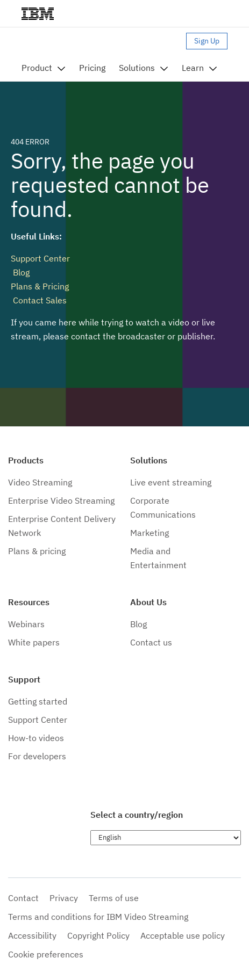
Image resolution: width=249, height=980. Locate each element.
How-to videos (36, 738)
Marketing (150, 533)
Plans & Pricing (40, 286)
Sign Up (207, 41)
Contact (23, 898)
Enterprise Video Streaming (61, 500)
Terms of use (114, 898)
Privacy (64, 898)
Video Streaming (40, 482)
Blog (20, 272)
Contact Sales (39, 300)
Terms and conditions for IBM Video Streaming (98, 917)
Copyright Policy (98, 935)
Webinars (26, 624)
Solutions (137, 68)
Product (37, 68)
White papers (34, 642)
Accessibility (32, 935)
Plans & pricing (37, 551)
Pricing (92, 68)
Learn (193, 68)
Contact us (151, 642)
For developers (37, 756)
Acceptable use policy (183, 935)
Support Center (40, 258)
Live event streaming (171, 482)
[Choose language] (166, 838)
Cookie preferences (46, 954)
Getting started (38, 701)
